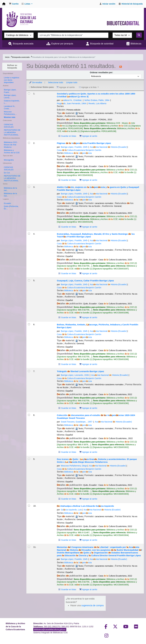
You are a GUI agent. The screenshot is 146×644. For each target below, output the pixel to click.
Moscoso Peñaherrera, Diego (74, 466)
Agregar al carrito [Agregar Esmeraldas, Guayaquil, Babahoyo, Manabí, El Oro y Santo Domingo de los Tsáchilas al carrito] (88, 273)
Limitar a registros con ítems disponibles (12, 80)
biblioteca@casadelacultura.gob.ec (50, 629)
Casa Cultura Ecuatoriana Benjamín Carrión (79, 150)
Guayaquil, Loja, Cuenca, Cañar (85, 281)
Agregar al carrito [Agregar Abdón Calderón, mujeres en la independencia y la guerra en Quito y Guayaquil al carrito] (88, 227)
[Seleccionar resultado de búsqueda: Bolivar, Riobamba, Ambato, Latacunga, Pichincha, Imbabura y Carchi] (29, 324)
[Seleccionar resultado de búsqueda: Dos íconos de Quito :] (29, 459)
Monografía (9, 160)
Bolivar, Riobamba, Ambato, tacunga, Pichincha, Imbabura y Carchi (97, 326)
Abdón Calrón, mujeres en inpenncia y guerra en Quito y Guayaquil (98, 188)
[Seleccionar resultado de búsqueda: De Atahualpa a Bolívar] (29, 506)
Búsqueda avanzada (23, 44)
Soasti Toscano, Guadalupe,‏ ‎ (77, 422)
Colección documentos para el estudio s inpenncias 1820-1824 (96, 417)
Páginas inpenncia (84, 143)
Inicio (7, 57)
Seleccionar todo (56, 82)
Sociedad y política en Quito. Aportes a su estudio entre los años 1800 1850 (96, 95)
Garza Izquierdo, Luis (71, 510)
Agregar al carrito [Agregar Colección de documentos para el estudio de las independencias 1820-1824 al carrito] (88, 452)
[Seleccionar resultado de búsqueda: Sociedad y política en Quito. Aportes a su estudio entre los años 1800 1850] (29, 93)
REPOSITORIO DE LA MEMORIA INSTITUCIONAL (12, 132)
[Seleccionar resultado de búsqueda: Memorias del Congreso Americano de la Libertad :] (29, 547)
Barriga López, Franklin (74, 147)
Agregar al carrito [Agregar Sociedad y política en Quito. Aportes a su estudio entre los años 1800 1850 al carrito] (88, 136)
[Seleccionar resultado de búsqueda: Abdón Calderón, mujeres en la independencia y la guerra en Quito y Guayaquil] (29, 187)
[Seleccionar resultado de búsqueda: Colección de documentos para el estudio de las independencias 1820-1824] (29, 415)
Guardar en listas (67, 136)
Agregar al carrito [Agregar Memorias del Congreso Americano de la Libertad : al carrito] (88, 589)
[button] (14, 4)
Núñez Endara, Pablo (97, 100)
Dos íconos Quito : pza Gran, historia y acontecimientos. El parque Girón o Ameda (97, 460)
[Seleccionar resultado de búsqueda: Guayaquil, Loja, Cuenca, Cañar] (29, 280)
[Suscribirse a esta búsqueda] (121, 67)
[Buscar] (139, 35)
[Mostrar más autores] (10, 117)
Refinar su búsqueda (12, 66)
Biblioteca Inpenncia (78, 200)
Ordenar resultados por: (101, 72)
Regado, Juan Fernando (72, 103)
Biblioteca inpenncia (78, 153)
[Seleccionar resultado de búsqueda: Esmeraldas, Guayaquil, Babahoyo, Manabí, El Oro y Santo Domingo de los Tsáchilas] (29, 234)
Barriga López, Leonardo (75, 375)
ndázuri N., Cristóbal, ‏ (72, 100)
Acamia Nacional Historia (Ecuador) (108, 147)
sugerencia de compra (93, 605)
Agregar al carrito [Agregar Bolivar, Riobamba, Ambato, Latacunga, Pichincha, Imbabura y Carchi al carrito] (88, 364)
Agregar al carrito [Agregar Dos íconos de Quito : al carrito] (88, 499)
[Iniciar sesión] (107, 4)
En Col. (7, 173)
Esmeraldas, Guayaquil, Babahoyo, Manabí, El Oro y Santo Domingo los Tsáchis (96, 235)
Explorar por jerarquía (62, 44)
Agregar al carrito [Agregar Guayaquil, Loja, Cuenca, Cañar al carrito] (88, 317)
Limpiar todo (72, 82)
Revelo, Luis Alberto (97, 103)
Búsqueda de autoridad (102, 44)
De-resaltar (36, 82)
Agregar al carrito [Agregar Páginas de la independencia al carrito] (88, 180)
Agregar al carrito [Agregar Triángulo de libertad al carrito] (88, 408)
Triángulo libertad (80, 371)
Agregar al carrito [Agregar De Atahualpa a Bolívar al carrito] (88, 540)
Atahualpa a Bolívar (85, 506)
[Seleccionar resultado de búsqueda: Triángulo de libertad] (29, 371)
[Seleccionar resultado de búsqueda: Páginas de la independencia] (29, 143)
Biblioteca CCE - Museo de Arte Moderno (11, 145)
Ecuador (8, 203)
